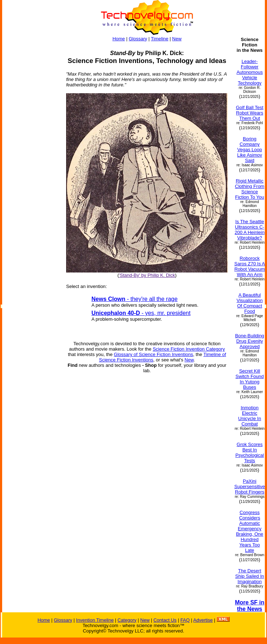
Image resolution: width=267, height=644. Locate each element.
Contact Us (165, 620)
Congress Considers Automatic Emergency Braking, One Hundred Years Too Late (250, 531)
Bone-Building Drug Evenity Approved (250, 341)
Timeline (160, 39)
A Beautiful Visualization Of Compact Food (250, 303)
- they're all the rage (135, 299)
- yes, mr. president (141, 313)
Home (119, 39)
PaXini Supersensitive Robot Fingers (250, 487)
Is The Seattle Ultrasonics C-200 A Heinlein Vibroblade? (250, 230)
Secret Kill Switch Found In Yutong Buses (250, 379)
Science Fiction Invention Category (189, 349)
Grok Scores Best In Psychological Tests (250, 452)
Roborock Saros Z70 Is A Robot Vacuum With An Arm (250, 266)
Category (127, 620)
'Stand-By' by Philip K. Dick (147, 275)
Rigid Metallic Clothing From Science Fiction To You (250, 189)
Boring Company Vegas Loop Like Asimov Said (250, 150)
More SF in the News (250, 606)
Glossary (138, 39)
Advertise (203, 620)
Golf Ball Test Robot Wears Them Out (249, 113)
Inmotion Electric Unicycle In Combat (250, 416)
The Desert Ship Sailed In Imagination (250, 576)
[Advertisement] (31, 145)
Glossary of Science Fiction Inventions (153, 354)
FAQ (185, 620)
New (177, 39)
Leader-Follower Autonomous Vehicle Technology (250, 72)
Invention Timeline (95, 620)
